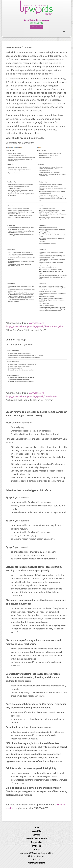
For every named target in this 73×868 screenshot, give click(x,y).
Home (37, 827)
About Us (36, 831)
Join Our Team (36, 27)
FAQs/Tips (37, 846)
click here (60, 805)
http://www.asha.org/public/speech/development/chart (36, 327)
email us (10, 808)
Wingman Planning (37, 863)
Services (36, 835)
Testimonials (37, 842)
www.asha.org (36, 323)
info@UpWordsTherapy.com (37, 20)
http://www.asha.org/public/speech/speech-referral (33, 397)
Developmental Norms (37, 839)
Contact (37, 850)
